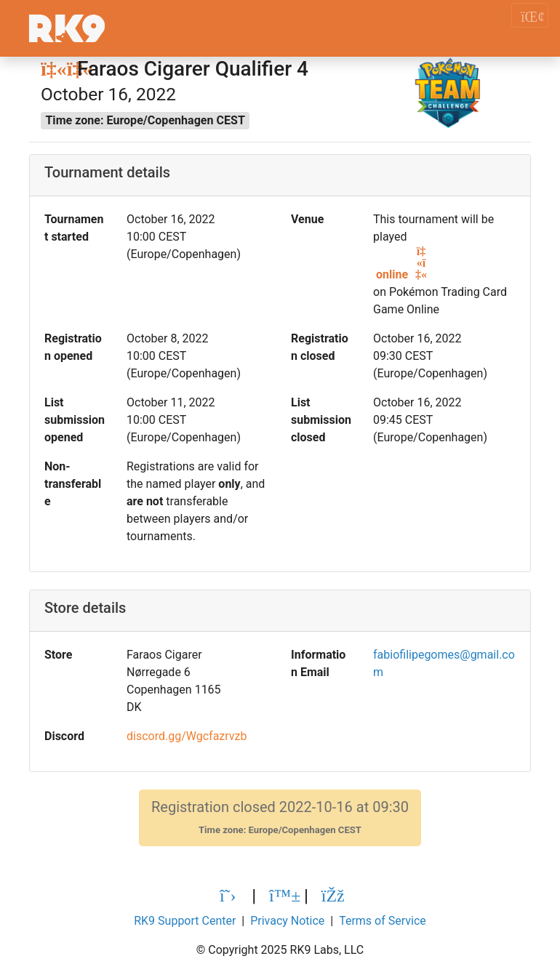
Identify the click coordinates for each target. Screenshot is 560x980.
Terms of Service (383, 921)
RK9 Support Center (185, 921)
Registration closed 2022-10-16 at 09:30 (280, 818)
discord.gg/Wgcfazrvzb (187, 736)
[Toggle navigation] (530, 15)
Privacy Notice (287, 921)
